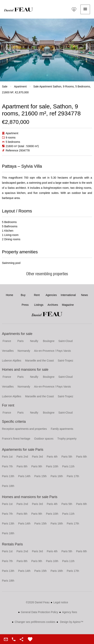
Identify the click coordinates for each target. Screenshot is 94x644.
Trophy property (67, 439)
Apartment (20, 86)
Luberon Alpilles (12, 361)
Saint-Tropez (66, 361)
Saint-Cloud (65, 341)
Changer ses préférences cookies (35, 622)
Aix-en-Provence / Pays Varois (53, 351)
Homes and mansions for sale (25, 370)
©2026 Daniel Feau (38, 602)
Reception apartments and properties (24, 429)
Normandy (24, 351)
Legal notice (61, 602)
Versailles (8, 351)
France (7, 341)
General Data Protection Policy (39, 612)
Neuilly (34, 341)
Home (19, 9)
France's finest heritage (16, 439)
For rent (8, 405)
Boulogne (49, 341)
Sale (5, 86)
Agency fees (70, 612)
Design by (71, 622)
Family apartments (62, 429)
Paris (20, 341)
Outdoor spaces (44, 439)
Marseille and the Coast (39, 361)
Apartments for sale (17, 334)
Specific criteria (14, 422)
